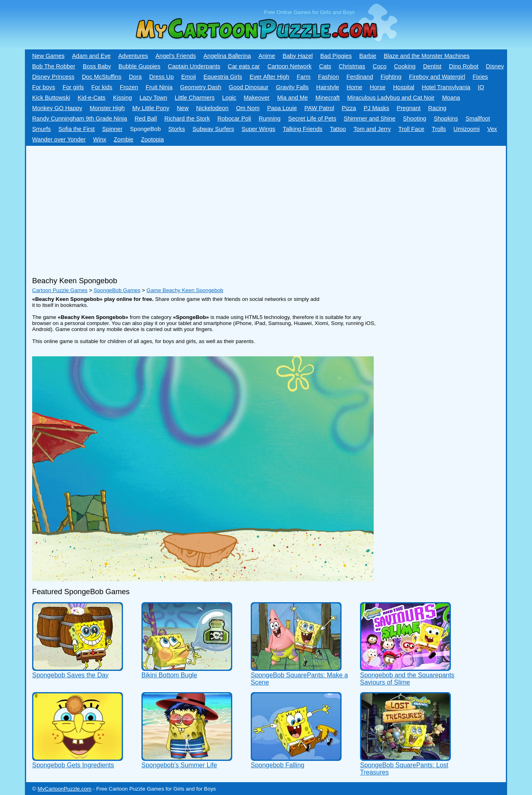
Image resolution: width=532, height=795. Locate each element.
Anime (267, 56)
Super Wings (258, 129)
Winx (100, 139)
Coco (380, 66)
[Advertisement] (243, 208)
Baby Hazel (298, 56)
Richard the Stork (187, 119)
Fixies (480, 77)
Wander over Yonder (59, 139)
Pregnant (408, 108)
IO (481, 87)
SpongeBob (145, 129)
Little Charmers (195, 98)
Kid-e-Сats (91, 98)
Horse (378, 87)
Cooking (405, 66)
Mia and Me (293, 98)
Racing (437, 108)
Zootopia (152, 139)
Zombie (124, 139)
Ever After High (269, 77)
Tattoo (338, 129)
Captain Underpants (194, 66)
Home (355, 87)
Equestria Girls (223, 77)
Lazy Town (153, 98)
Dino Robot (463, 66)
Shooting (415, 119)
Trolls (439, 129)
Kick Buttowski (51, 98)
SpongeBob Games (117, 290)
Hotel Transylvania (446, 87)
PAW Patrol (319, 108)
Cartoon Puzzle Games (60, 290)
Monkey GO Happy (57, 108)
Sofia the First (76, 129)
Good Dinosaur (249, 87)
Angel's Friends (176, 56)
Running (270, 119)
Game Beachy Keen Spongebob (185, 290)
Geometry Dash (201, 87)
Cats (325, 66)
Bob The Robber (54, 66)
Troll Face (411, 129)
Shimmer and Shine (369, 119)
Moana (451, 98)
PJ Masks (376, 108)
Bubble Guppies (139, 66)
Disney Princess (53, 77)
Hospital (404, 87)
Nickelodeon (212, 108)
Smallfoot (478, 119)
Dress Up (161, 77)
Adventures (133, 56)
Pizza (349, 108)
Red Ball (146, 119)
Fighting (391, 77)
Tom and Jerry (372, 129)
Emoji (189, 77)
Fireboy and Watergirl (437, 77)
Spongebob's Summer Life (179, 765)
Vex (492, 129)
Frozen (129, 87)
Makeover (257, 98)
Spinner (112, 129)
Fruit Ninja (159, 87)
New (183, 108)
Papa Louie (282, 108)
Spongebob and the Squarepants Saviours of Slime (407, 679)
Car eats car (244, 66)
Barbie (368, 56)
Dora (135, 77)
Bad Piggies (336, 56)
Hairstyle (328, 87)
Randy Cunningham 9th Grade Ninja (80, 119)
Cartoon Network (289, 66)
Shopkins (446, 119)
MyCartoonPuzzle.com (65, 789)
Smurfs (41, 129)
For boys (44, 87)
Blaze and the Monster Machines (427, 56)
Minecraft (327, 98)
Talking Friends (303, 129)
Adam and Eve (91, 56)
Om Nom (248, 108)
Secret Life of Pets (312, 119)
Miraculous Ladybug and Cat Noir (391, 98)
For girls (73, 87)
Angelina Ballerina (227, 56)
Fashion (328, 77)
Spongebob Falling (277, 765)
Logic (229, 98)
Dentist (432, 66)
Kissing (122, 98)
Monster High (107, 108)
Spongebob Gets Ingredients (73, 765)
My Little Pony (151, 108)
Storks (177, 129)
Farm (304, 77)
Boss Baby (97, 66)
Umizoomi (467, 129)
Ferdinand (360, 77)
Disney (495, 66)
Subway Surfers (213, 129)
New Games (48, 56)
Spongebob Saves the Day (70, 675)
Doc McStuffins (102, 77)
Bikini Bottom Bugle (169, 675)
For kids (102, 87)
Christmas (352, 66)
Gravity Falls (292, 87)
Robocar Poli (234, 119)
